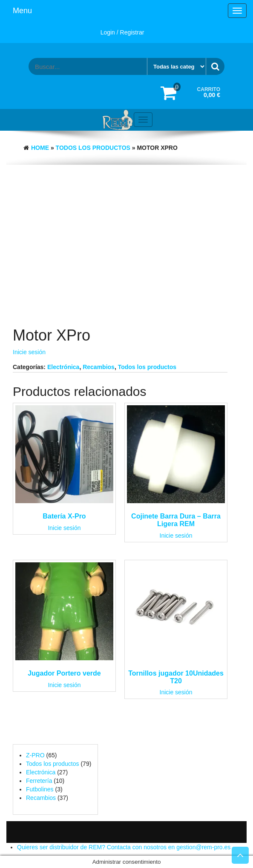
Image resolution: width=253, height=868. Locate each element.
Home (40, 148)
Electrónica (63, 367)
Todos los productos (93, 148)
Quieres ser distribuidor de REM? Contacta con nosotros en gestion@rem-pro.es (124, 847)
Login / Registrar (122, 32)
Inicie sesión (29, 352)
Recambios (99, 367)
